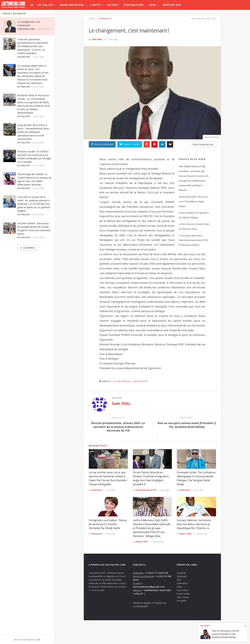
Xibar (179, 587)
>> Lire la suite (96, 590)
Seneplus (182, 601)
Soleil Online (183, 594)
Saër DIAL (97, 39)
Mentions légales (142, 603)
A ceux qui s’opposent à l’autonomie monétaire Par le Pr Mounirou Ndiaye (194, 240)
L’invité (95, 5)
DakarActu (182, 583)
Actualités (46, 5)
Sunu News (183, 597)
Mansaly (127, 381)
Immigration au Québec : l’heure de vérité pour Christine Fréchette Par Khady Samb (108, 524)
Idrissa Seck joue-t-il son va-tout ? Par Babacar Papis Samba (193, 202)
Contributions (134, 5)
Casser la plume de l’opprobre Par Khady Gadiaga (194, 215)
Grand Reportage (72, 5)
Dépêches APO (172, 5)
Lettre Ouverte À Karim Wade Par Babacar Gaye (194, 227)
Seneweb (182, 576)
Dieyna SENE (141, 542)
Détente (113, 5)
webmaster (97, 490)
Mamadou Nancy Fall (146, 490)
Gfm (179, 580)
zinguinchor (140, 381)
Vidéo (152, 5)
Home (92, 18)
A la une (116, 381)
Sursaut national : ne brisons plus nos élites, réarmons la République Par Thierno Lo (194, 524)
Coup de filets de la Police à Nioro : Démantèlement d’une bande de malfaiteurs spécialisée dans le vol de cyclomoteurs (33, 132)
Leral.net (181, 573)
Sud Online (183, 590)
